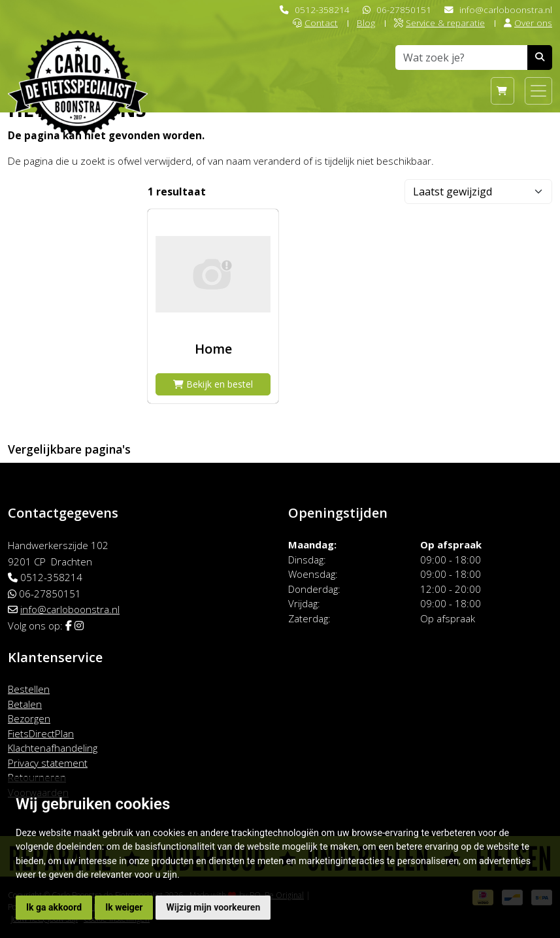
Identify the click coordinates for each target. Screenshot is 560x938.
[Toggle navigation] (538, 91)
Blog (366, 23)
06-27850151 (404, 9)
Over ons (528, 23)
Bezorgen (29, 718)
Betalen (25, 704)
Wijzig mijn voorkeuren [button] (213, 907)
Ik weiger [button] (124, 907)
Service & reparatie (439, 23)
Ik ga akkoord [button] (54, 907)
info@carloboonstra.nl (506, 9)
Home (213, 349)
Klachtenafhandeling (53, 748)
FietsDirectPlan (41, 733)
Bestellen (29, 689)
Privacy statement (48, 763)
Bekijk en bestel (213, 384)
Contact (315, 23)
